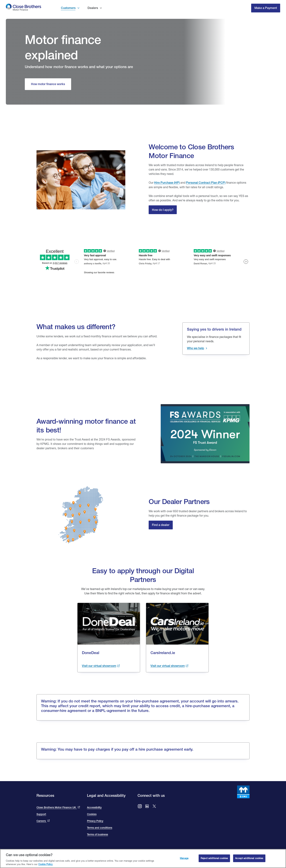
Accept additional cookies (249, 858)
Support (41, 814)
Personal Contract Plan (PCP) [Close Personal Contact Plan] (206, 183)
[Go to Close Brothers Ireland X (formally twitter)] (154, 807)
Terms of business (97, 834)
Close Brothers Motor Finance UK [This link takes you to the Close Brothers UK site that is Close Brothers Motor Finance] (57, 807)
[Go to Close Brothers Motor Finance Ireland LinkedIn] (147, 807)
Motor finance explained (63, 47)
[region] (143, 859)
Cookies (92, 814)
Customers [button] (68, 8)
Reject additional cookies (214, 858)
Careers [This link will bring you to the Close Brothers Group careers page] (41, 821)
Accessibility (94, 807)
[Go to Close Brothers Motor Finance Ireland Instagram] (140, 807)
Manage (184, 858)
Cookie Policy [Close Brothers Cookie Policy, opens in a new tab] (46, 864)
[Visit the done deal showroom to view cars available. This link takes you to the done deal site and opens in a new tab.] (101, 666)
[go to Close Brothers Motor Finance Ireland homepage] (24, 8)
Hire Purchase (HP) (167, 183)
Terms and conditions (100, 828)
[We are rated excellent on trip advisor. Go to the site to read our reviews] (143, 253)
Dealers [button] (93, 8)
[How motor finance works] (48, 84)
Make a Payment (266, 8)
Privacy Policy (95, 821)
